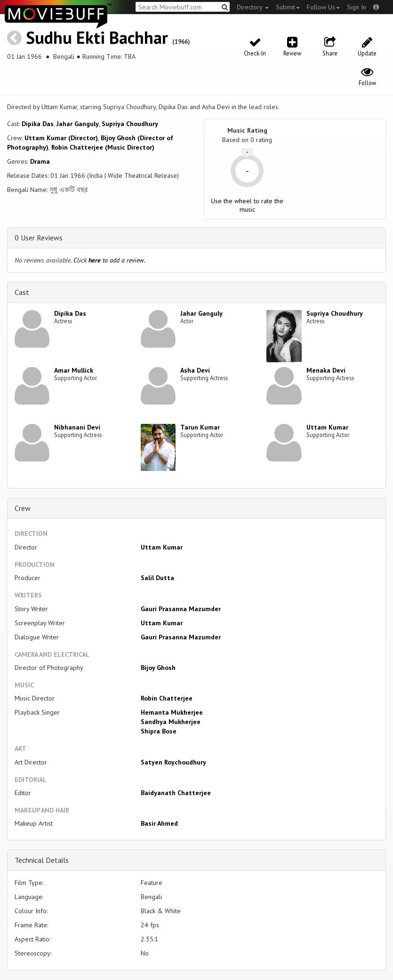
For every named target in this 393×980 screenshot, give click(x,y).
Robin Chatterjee (167, 698)
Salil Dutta (157, 578)
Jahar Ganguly (78, 124)
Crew (23, 508)
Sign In (357, 7)
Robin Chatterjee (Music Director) (103, 147)
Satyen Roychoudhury (173, 762)
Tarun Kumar (200, 427)
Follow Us (323, 7)
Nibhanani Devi (77, 427)
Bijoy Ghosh (158, 668)
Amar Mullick (74, 370)
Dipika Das (38, 124)
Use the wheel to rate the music (247, 205)
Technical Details (42, 860)
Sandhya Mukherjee (171, 722)
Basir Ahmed (159, 823)
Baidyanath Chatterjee (176, 793)
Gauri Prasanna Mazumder (181, 609)
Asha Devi (195, 370)
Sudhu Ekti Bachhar (97, 37)
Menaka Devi (326, 370)
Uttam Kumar (327, 427)
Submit (288, 7)
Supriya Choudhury (130, 124)
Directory (253, 7)
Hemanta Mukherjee (172, 712)
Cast (22, 292)
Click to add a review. (109, 260)
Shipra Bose (159, 731)
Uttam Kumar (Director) (61, 138)
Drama (40, 161)
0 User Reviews (39, 238)
